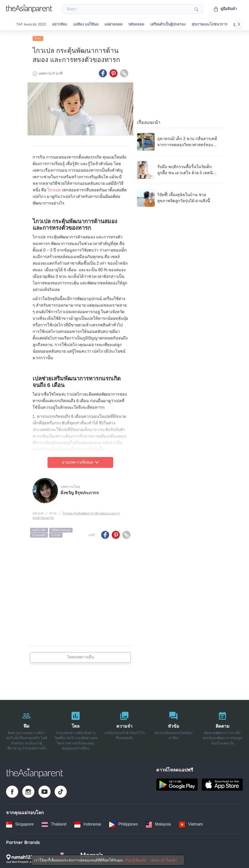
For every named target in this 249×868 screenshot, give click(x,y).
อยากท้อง (60, 24)
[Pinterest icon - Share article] (114, 72)
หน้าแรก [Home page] (38, 512)
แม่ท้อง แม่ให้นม (86, 24)
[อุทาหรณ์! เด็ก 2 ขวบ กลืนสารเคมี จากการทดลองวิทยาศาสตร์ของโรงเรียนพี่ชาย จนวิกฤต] (177, 141)
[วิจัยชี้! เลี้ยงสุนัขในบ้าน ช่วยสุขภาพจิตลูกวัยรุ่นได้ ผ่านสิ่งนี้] (177, 197)
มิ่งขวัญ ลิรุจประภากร (80, 491)
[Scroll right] (239, 24)
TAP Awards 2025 (31, 24)
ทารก (38, 37)
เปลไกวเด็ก (39, 529)
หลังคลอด (136, 24)
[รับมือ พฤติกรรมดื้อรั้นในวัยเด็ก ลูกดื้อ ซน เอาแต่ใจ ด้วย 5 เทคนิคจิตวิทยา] (177, 169)
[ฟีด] (27, 728)
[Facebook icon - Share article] (103, 72)
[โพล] (76, 728)
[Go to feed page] (29, 11)
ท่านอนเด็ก (39, 534)
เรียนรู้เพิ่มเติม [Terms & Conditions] (135, 860)
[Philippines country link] (123, 823)
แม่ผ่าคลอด (113, 24)
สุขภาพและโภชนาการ (209, 24)
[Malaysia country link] (158, 823)
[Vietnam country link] (191, 823)
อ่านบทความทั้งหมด (80, 461)
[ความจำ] (125, 728)
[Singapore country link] (20, 823)
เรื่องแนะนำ (149, 121)
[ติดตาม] (222, 728)
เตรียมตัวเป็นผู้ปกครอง (168, 24)
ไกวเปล (54, 189)
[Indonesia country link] (88, 823)
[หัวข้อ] (173, 728)
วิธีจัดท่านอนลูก (61, 529)
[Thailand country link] (54, 823)
